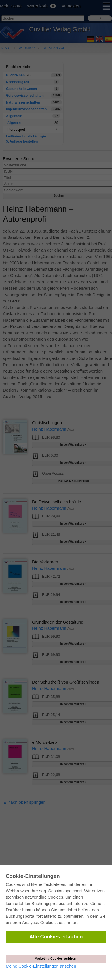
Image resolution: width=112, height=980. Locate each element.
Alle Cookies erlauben (56, 937)
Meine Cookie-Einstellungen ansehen (41, 966)
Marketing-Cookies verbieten (56, 958)
